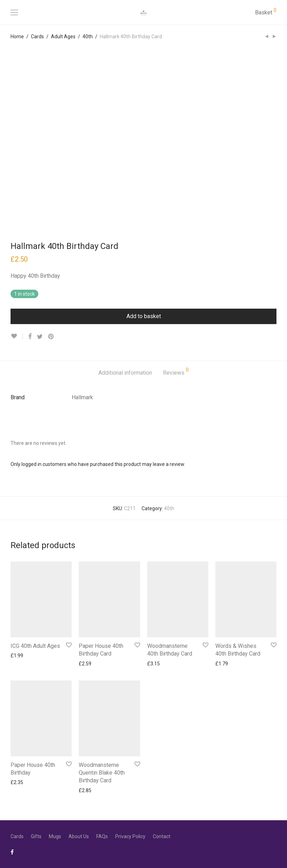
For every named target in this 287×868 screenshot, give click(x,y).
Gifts (36, 836)
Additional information (125, 373)
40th (88, 37)
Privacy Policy (130, 836)
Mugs (55, 836)
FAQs (102, 836)
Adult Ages (63, 37)
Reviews (176, 372)
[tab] (125, 373)
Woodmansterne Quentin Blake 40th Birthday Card (102, 773)
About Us (79, 836)
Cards (37, 37)
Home (17, 37)
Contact (162, 836)
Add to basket (144, 316)
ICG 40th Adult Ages (35, 646)
